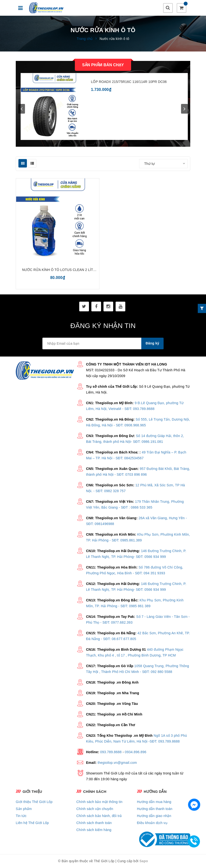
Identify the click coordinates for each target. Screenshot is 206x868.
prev (22, 109)
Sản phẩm (24, 809)
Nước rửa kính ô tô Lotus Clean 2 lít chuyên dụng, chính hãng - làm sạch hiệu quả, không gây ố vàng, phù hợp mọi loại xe (58, 270)
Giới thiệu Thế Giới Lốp (34, 802)
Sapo (144, 861)
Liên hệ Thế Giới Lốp (32, 823)
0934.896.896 (136, 752)
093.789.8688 (111, 752)
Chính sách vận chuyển (95, 809)
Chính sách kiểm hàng (94, 830)
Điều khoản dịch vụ (152, 823)
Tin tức (21, 816)
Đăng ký (152, 343)
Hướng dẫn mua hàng (154, 802)
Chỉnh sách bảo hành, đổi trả (99, 816)
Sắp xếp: (130, 164)
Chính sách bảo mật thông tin (99, 802)
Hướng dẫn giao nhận (154, 816)
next (184, 109)
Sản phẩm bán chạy (103, 65)
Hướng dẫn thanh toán (155, 809)
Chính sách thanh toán (94, 823)
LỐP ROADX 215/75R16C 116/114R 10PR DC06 (129, 82)
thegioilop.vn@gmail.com (117, 763)
